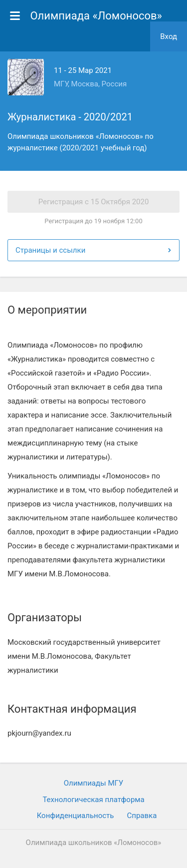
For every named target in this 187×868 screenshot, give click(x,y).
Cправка (142, 816)
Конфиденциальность (76, 816)
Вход (169, 36)
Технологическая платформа (93, 800)
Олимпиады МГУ (94, 783)
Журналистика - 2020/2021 (70, 117)
